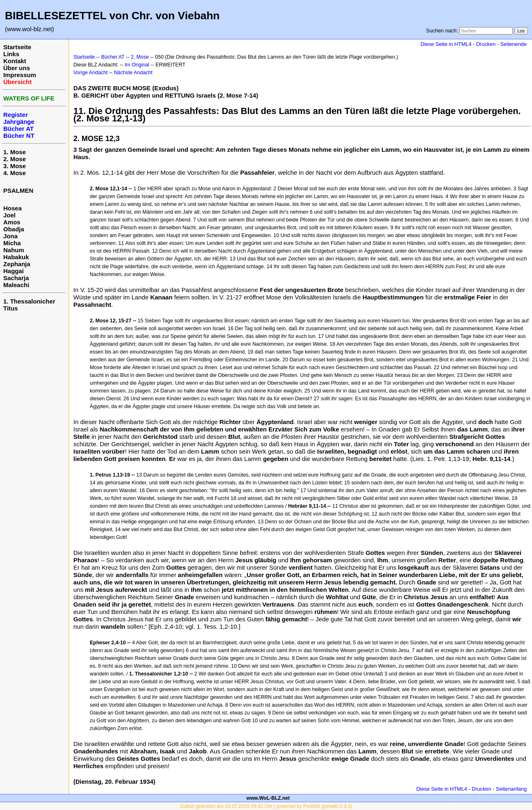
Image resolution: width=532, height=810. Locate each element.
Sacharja (16, 278)
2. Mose (15, 159)
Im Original (137, 65)
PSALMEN (18, 191)
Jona (10, 236)
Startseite (17, 47)
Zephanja (17, 264)
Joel (9, 215)
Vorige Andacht (91, 73)
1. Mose (15, 152)
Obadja (14, 229)
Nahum (14, 250)
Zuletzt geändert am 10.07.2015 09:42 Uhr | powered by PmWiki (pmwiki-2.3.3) (266, 806)
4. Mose (15, 173)
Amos (12, 222)
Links (11, 54)
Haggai (14, 271)
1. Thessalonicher (29, 301)
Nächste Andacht (133, 73)
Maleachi (16, 285)
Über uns (17, 68)
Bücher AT (113, 57)
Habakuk (16, 257)
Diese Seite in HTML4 (446, 44)
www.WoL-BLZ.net (268, 798)
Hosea (13, 208)
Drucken (486, 44)
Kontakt (15, 61)
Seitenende (513, 44)
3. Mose (15, 166)
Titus (11, 308)
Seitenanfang (511, 789)
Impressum (20, 75)
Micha (12, 243)
